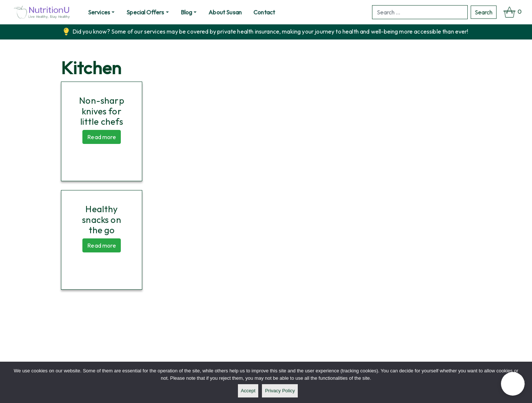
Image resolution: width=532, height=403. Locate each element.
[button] (513, 384)
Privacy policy (280, 391)
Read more (101, 137)
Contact (264, 12)
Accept (248, 391)
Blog (187, 12)
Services (99, 12)
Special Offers (145, 12)
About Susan (225, 12)
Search (484, 12)
